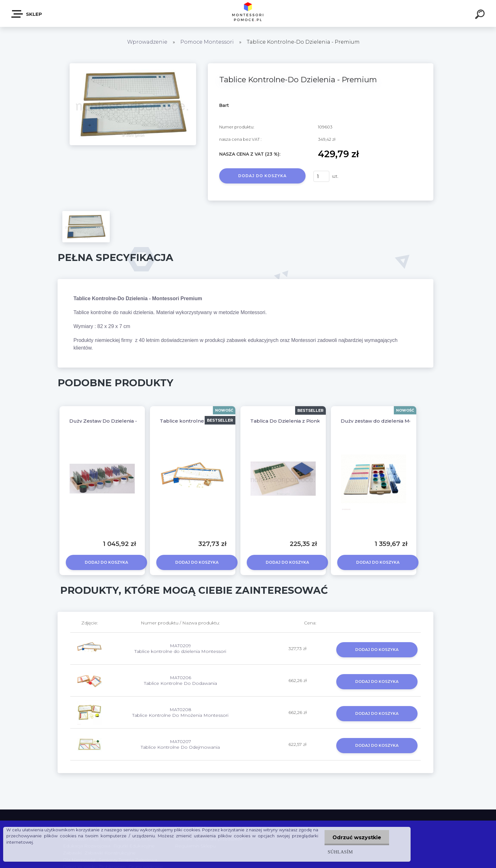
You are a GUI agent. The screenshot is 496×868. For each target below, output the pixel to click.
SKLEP (27, 14)
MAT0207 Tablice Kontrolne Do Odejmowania (180, 744)
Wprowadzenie (147, 42)
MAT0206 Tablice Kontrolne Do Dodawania (180, 680)
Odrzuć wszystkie (357, 837)
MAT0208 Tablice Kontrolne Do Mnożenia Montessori (180, 712)
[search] (481, 15)
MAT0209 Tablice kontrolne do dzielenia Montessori (180, 648)
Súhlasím (340, 852)
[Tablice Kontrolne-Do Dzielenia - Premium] (133, 65)
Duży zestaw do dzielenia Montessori (386, 421)
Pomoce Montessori (207, 42)
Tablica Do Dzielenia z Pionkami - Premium (304, 421)
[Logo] (248, 13)
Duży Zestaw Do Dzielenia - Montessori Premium (130, 421)
